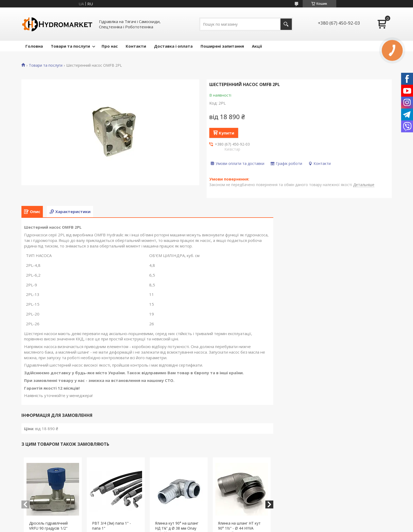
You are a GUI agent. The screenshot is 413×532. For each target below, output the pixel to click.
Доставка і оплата (173, 46)
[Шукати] (286, 24)
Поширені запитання (222, 46)
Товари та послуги (70, 46)
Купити (226, 133)
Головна (34, 46)
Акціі (257, 46)
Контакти (136, 46)
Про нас (110, 46)
